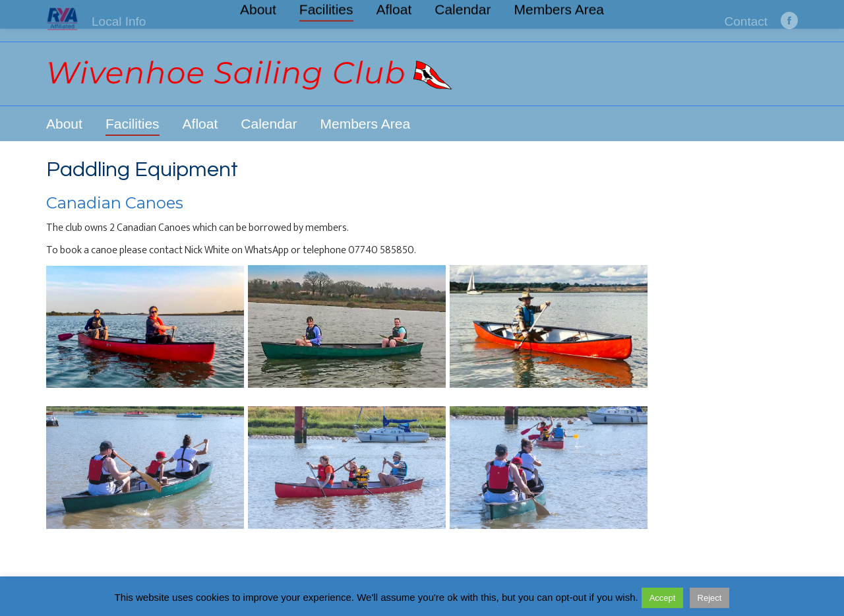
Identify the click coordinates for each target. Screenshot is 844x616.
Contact (746, 21)
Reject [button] (710, 598)
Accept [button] (663, 598)
